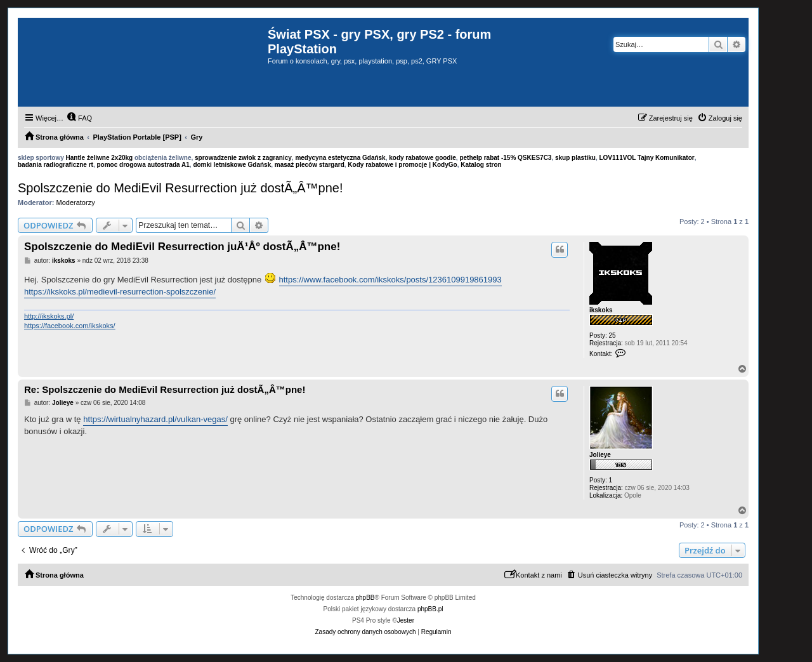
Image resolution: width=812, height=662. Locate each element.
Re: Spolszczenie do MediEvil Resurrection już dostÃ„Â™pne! (165, 389)
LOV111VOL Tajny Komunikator (646, 158)
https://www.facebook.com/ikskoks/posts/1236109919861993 (390, 280)
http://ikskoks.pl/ (49, 316)
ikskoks (601, 310)
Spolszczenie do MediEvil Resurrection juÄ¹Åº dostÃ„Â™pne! (182, 247)
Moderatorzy (76, 202)
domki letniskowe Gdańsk (232, 165)
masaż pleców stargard (310, 165)
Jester (406, 620)
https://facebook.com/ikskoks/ (70, 326)
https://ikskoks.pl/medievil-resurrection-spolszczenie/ (120, 292)
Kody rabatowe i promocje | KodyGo (402, 165)
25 (612, 335)
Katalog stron (481, 165)
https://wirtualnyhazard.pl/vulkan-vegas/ (155, 419)
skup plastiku (575, 158)
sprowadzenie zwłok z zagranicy (243, 158)
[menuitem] (79, 118)
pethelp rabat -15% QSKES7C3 (505, 158)
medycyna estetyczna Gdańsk (340, 158)
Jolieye (600, 455)
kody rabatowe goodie (422, 158)
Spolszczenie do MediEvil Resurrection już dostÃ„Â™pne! (180, 188)
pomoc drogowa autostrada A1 (143, 165)
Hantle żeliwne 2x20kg (100, 158)
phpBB (365, 598)
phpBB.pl (430, 609)
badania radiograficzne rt (56, 165)
